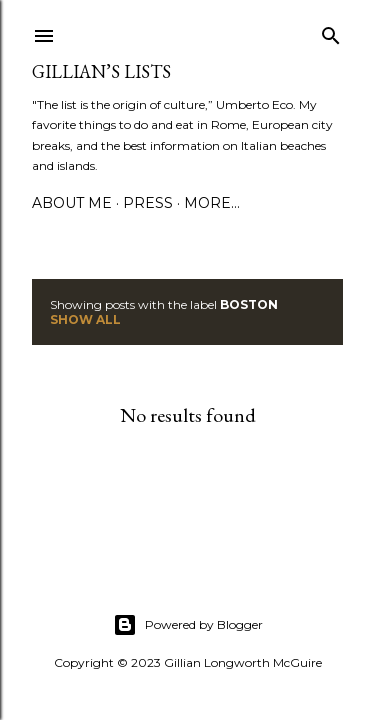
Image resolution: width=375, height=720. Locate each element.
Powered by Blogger (188, 625)
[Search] (331, 31)
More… (212, 203)
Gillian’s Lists (101, 71)
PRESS (148, 203)
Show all (85, 319)
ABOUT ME (72, 203)
